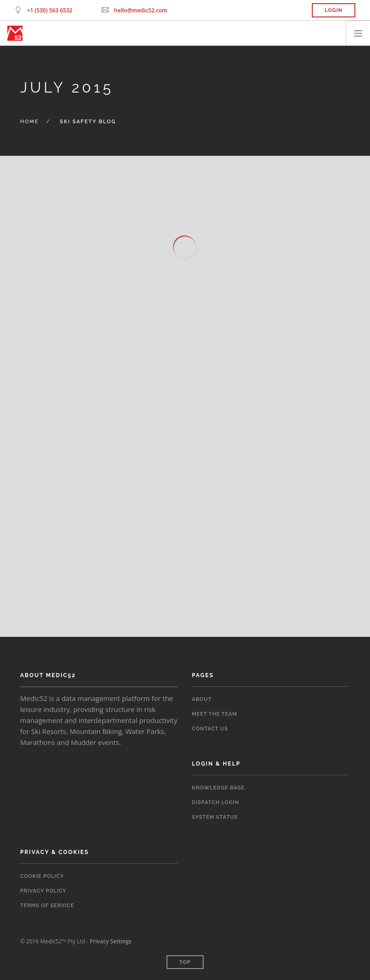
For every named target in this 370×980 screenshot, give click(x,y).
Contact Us (210, 729)
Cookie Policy (42, 876)
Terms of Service (47, 906)
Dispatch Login (215, 802)
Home (30, 122)
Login (334, 10)
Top (185, 962)
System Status (215, 817)
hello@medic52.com (141, 10)
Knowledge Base (218, 788)
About (202, 699)
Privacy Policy (43, 891)
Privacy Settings (111, 941)
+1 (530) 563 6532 (50, 10)
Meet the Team (215, 714)
